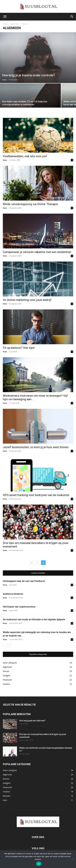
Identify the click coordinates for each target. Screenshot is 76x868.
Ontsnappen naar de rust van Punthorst (24, 581)
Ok (39, 864)
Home (5, 24)
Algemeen (15, 24)
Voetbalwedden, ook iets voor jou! (25, 156)
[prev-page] (32, 563)
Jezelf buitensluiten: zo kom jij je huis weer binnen (36, 447)
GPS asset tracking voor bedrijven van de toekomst (36, 495)
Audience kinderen (13, 594)
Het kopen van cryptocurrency (19, 607)
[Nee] (72, 859)
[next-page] (9, 645)
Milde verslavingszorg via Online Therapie (30, 204)
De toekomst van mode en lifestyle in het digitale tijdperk (34, 619)
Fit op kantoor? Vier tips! (19, 348)
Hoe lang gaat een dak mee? (32, 721)
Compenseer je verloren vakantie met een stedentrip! (37, 252)
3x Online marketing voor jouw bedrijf (27, 300)
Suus (4, 80)
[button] (5, 17)
